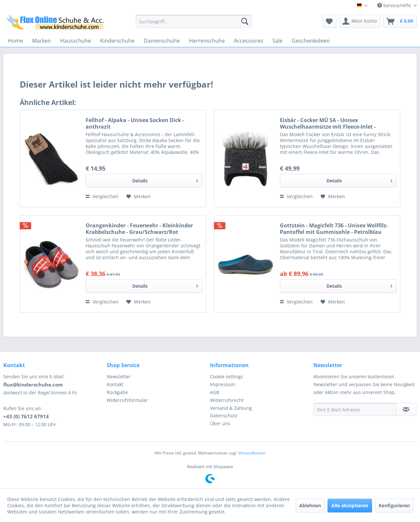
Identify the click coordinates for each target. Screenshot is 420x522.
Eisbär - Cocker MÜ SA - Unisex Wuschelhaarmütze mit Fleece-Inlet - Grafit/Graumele (328, 123)
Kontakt (115, 384)
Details (165, 180)
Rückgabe (117, 392)
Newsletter (119, 376)
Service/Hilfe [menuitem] (395, 5)
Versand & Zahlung (231, 408)
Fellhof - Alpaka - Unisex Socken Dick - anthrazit (135, 123)
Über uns (220, 423)
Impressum (222, 384)
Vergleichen (102, 196)
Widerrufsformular (127, 400)
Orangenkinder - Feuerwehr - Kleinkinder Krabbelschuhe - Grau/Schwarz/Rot (139, 229)
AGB (215, 392)
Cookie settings (227, 376)
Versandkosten (252, 453)
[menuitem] (194, 21)
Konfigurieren (394, 505)
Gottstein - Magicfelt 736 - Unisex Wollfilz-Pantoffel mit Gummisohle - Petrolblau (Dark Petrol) (334, 229)
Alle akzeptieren (350, 505)
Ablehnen (310, 505)
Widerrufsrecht (227, 400)
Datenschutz (224, 416)
